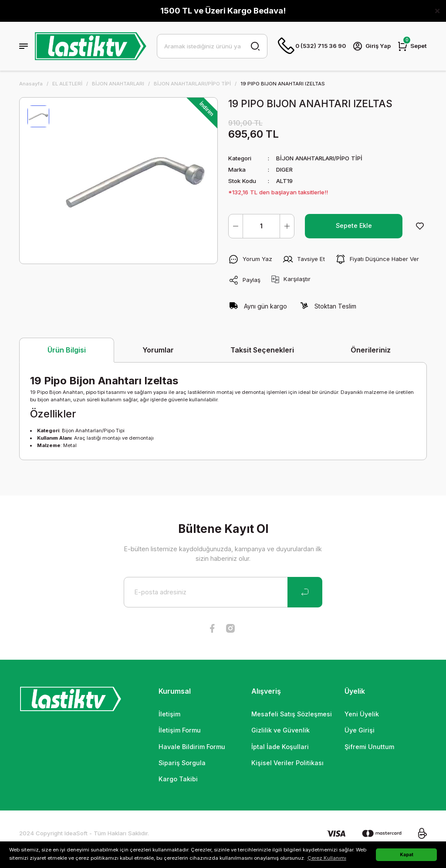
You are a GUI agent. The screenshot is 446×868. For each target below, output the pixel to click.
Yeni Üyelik (362, 714)
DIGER (284, 170)
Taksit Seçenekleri (262, 350)
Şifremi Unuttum (369, 747)
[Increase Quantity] (287, 226)
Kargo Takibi (178, 779)
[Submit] (305, 592)
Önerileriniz (371, 350)
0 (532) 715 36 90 (312, 46)
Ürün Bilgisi (67, 350)
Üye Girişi (360, 730)
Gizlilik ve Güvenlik (280, 730)
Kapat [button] (407, 854)
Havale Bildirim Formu (192, 747)
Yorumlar (158, 350)
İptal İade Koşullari (280, 747)
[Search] (212, 46)
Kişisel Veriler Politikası (287, 763)
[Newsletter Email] (223, 592)
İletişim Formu (180, 730)
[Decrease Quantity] (236, 226)
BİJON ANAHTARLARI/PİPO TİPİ (319, 158)
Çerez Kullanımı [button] (327, 858)
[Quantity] (261, 226)
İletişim (169, 714)
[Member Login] (372, 46)
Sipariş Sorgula (182, 763)
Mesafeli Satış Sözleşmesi (292, 714)
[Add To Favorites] (420, 226)
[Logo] (91, 46)
